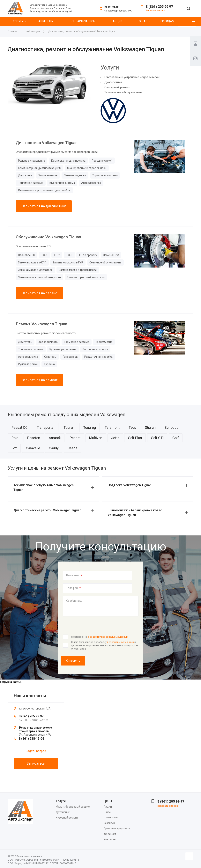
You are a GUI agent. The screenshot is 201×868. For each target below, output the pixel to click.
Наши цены (45, 21)
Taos (132, 427)
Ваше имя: (74, 576)
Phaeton (34, 438)
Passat (75, 438)
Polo (15, 438)
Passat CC (20, 427)
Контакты (110, 839)
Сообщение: (74, 601)
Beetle (73, 448)
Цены (108, 801)
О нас (143, 21)
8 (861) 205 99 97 (159, 7)
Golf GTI (157, 438)
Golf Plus (135, 438)
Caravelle (33, 448)
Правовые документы (117, 828)
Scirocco (171, 427)
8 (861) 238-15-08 (31, 739)
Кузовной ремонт (67, 818)
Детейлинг (63, 812)
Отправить (73, 661)
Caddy (54, 448)
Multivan (96, 438)
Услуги (18, 21)
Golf (176, 438)
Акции (118, 21)
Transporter (46, 427)
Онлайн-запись (83, 21)
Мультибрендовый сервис (73, 807)
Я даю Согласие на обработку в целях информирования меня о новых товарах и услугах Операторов (105, 645)
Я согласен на (100, 637)
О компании (111, 817)
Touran (69, 427)
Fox (14, 448)
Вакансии (109, 823)
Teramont (112, 427)
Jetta (115, 438)
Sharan (150, 427)
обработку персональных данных (108, 637)
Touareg (89, 427)
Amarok (55, 438)
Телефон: (74, 588)
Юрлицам (167, 21)
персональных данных (120, 642)
